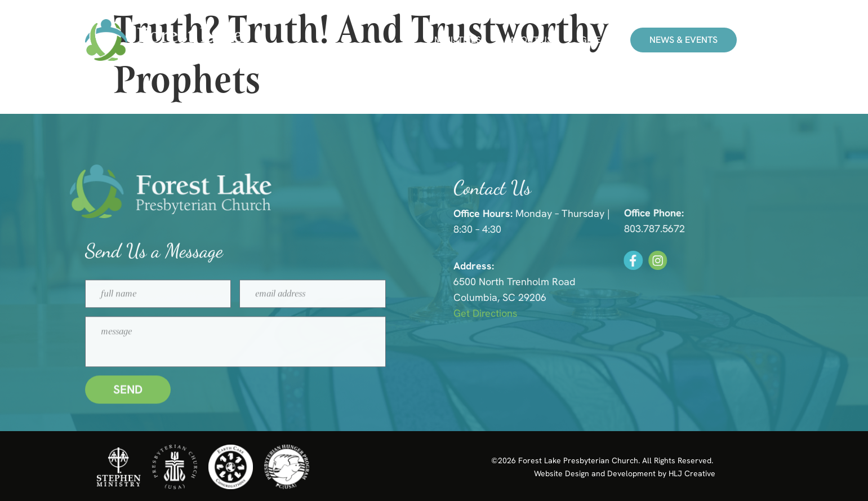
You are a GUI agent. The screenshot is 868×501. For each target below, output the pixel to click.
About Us (531, 40)
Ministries (458, 40)
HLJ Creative (692, 473)
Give (590, 40)
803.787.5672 (668, 229)
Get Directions (501, 313)
